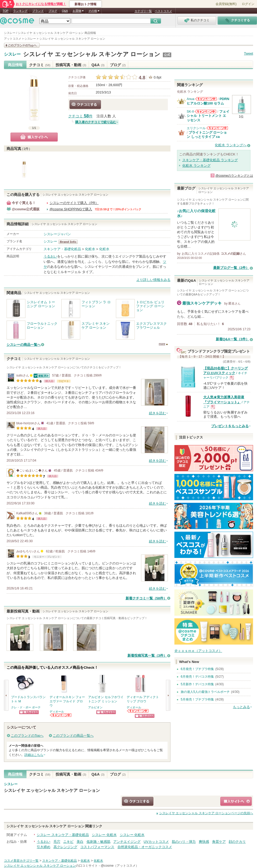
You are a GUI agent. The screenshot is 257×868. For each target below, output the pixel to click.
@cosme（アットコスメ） (120, 866)
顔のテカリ (237, 842)
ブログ (53, 11)
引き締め (44, 847)
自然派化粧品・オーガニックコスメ (145, 847)
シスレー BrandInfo (70, 242)
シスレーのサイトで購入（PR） (74, 203)
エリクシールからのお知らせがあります (217, 128)
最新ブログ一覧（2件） (231, 268)
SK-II (190, 112)
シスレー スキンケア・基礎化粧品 (63, 835)
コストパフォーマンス (97, 847)
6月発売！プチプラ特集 (197, 669)
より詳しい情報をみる (153, 280)
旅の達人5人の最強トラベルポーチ (205, 692)
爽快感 (204, 842)
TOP (6, 11)
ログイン (248, 4)
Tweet (248, 53)
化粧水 (90, 249)
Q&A (65, 11)
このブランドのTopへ (27, 736)
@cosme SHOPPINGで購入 (71, 209)
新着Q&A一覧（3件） (232, 339)
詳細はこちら (34, 755)
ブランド (38, 11)
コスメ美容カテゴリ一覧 (21, 861)
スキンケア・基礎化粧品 (62, 249)
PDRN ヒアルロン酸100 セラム (208, 101)
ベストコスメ (163, 11)
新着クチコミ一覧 (146, 598)
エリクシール (196, 128)
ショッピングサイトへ (29, 712)
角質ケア (219, 842)
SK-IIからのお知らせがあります (205, 111)
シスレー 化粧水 (104, 835)
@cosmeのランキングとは (234, 176)
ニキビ (68, 842)
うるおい (50, 256)
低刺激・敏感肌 (98, 842)
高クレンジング (65, 847)
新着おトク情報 (85, 4)
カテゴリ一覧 (143, 11)
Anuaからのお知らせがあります (206, 99)
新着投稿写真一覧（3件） (147, 655)
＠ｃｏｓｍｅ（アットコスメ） (198, 651)
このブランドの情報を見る (22, 45)
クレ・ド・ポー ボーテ (26, 707)
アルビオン (95, 707)
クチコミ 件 (80, 116)
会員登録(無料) (226, 4)
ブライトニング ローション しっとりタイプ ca (207, 135)
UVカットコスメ (156, 842)
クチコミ (40, 65)
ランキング (20, 11)
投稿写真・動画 (71, 65)
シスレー (12, 54)
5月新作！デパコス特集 (197, 684)
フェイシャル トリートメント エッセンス (208, 116)
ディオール (57, 712)
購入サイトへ (34, 137)
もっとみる (241, 707)
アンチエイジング (127, 842)
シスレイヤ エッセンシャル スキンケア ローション (92, 54)
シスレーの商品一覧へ (24, 345)
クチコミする (85, 104)
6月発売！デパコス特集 (197, 677)
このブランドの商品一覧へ (73, 736)
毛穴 (57, 842)
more (162, 344)
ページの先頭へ (206, 813)
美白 (80, 842)
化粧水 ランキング (196, 166)
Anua (191, 99)
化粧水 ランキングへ (231, 145)
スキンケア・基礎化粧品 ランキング (210, 160)
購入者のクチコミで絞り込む (96, 122)
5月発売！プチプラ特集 (197, 699)
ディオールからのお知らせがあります (61, 715)
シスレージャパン (57, 234)
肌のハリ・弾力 (184, 842)
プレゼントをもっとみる (230, 426)
